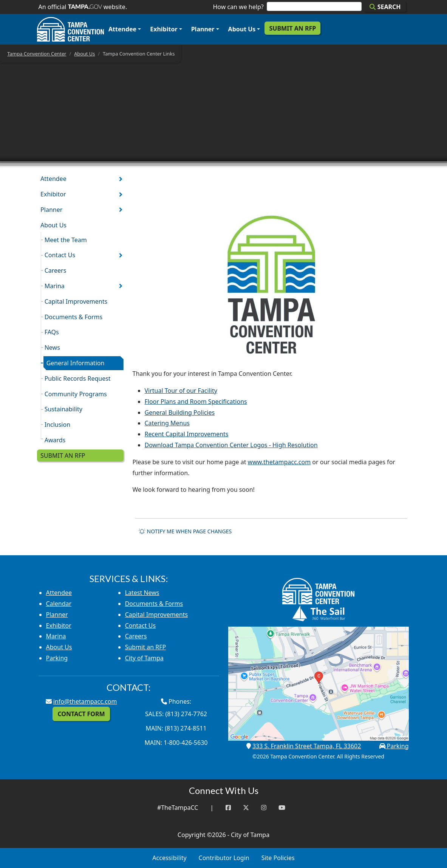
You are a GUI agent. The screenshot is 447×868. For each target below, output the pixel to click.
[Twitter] (246, 808)
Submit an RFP (292, 28)
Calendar (59, 604)
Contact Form (81, 714)
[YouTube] (282, 808)
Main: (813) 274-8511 (176, 728)
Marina (55, 286)
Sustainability (63, 409)
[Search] (314, 6)
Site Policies (278, 858)
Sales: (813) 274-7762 (176, 714)
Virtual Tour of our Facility (181, 391)
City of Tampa (144, 658)
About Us (242, 29)
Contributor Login (224, 858)
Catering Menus (167, 423)
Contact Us (60, 255)
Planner (203, 29)
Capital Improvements (76, 301)
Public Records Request (78, 378)
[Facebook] (228, 808)
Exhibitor (164, 29)
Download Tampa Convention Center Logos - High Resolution (231, 445)
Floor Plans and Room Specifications (196, 402)
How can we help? (238, 7)
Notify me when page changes (185, 531)
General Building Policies (180, 412)
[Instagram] (264, 808)
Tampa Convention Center (37, 54)
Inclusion (57, 425)
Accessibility (169, 858)
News (52, 348)
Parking (57, 658)
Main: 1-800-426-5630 (176, 743)
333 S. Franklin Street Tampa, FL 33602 (307, 746)
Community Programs (76, 394)
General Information (76, 363)
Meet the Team (66, 240)
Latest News (142, 593)
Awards (55, 440)
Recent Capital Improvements (187, 434)
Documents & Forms (74, 317)
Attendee (122, 29)
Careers (56, 270)
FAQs (52, 332)
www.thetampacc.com (279, 462)
